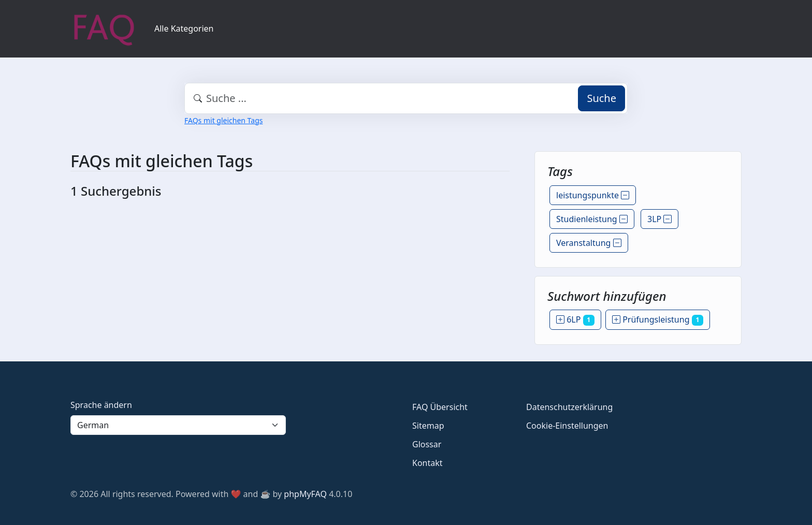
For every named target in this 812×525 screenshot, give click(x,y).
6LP (575, 319)
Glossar (427, 444)
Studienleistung (592, 219)
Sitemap (428, 426)
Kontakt (427, 463)
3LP (659, 219)
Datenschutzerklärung (569, 407)
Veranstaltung (589, 243)
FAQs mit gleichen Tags (223, 120)
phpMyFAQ (305, 494)
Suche (601, 98)
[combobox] (406, 98)
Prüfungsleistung (658, 319)
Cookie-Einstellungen (567, 426)
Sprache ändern (101, 405)
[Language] (178, 425)
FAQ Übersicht (440, 407)
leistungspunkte (593, 195)
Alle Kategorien (184, 28)
